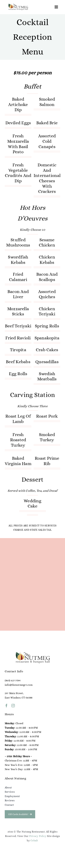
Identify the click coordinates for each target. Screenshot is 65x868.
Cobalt (34, 840)
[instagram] (13, 707)
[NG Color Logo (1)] (18, 4)
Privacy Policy (38, 836)
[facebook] (6, 707)
